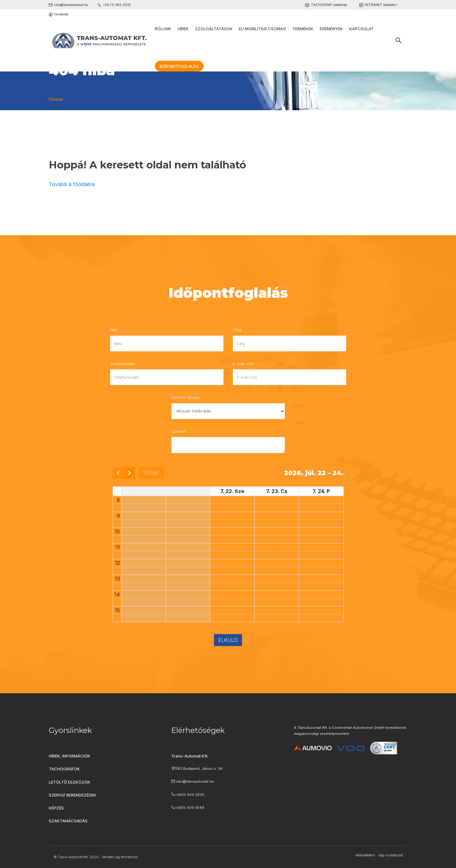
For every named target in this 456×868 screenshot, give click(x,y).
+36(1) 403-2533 (190, 795)
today (151, 473)
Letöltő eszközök (70, 782)
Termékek (303, 29)
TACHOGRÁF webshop (329, 5)
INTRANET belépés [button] (380, 5)
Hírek (183, 29)
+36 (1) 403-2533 (117, 5)
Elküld (228, 640)
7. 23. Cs (277, 491)
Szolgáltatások (214, 29)
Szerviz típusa (185, 397)
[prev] (118, 473)
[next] (129, 473)
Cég (237, 330)
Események (331, 29)
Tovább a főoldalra (72, 184)
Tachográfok (64, 769)
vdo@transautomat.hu (71, 5)
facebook (61, 14)
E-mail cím (243, 364)
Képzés (56, 808)
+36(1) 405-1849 (190, 808)
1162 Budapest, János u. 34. (199, 769)
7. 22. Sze (232, 491)
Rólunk (163, 29)
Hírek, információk (70, 756)
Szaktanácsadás (68, 821)
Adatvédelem (365, 855)
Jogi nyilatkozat (390, 855)
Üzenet (178, 431)
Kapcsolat (362, 29)
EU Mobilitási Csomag (262, 29)
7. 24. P (321, 491)
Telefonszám (123, 364)
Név (114, 330)
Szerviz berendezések (73, 795)
